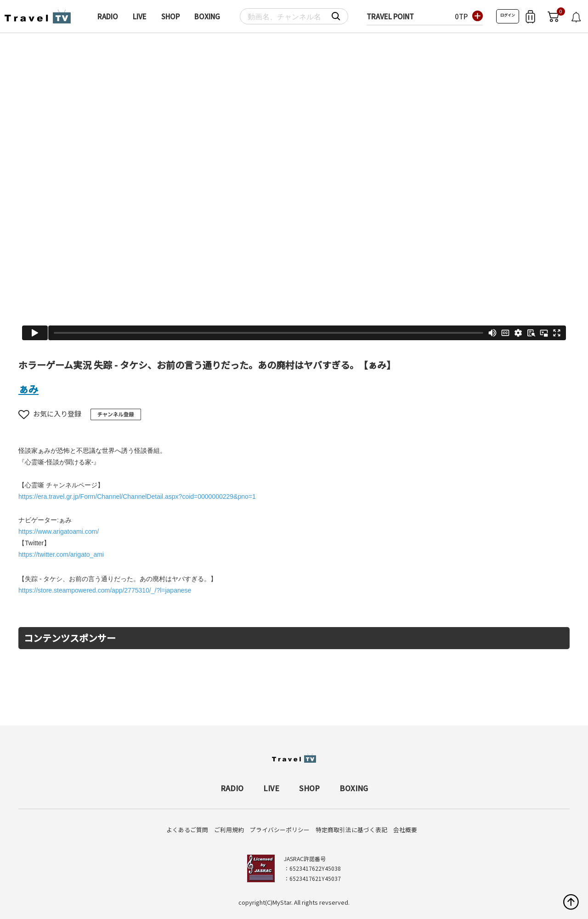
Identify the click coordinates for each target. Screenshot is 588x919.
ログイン (508, 15)
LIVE (140, 16)
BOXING (207, 16)
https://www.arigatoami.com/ (59, 531)
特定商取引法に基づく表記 (351, 830)
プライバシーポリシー (280, 830)
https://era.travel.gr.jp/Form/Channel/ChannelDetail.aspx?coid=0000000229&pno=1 (137, 497)
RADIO (108, 16)
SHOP (170, 16)
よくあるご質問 (187, 830)
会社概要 (405, 830)
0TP (461, 16)
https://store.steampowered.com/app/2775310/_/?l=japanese (105, 590)
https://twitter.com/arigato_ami (61, 554)
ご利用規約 (229, 830)
